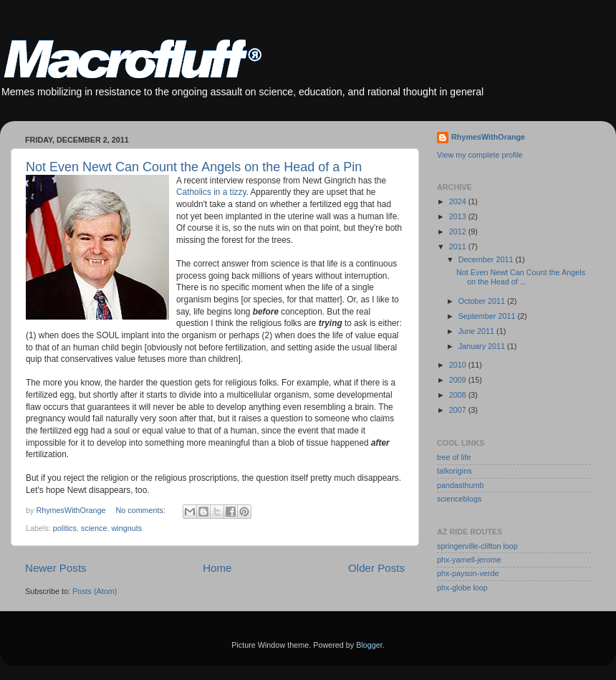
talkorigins (454, 471)
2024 (459, 201)
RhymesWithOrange (488, 137)
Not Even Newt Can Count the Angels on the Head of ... (521, 277)
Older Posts (376, 568)
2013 (459, 216)
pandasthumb (460, 485)
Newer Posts (56, 568)
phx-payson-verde (468, 573)
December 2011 (487, 259)
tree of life (454, 457)
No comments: (141, 510)
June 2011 (477, 331)
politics (65, 528)
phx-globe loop (462, 588)
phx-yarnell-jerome (469, 560)
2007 (459, 410)
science (94, 528)
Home (217, 568)
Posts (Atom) (95, 591)
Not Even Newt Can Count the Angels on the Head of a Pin (194, 167)
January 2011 (483, 346)
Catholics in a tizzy (211, 192)
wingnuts (126, 528)
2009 (459, 380)
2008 (459, 395)
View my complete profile (480, 155)
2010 (459, 365)
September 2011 (488, 316)
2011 (459, 246)
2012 (459, 231)
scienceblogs (459, 499)
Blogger (369, 645)
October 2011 (483, 301)
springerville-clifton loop (477, 546)
